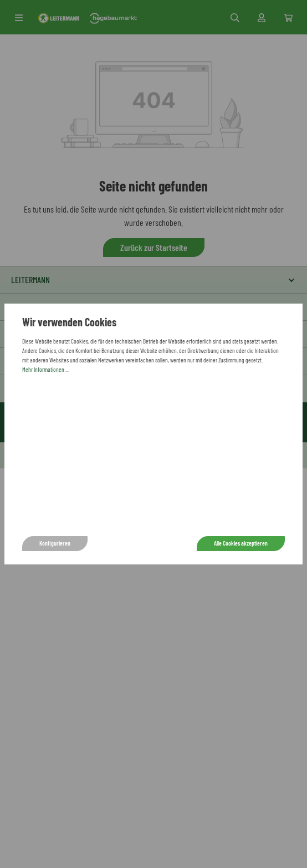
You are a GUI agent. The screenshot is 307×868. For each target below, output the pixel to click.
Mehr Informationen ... (45, 369)
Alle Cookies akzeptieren (241, 543)
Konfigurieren (55, 543)
